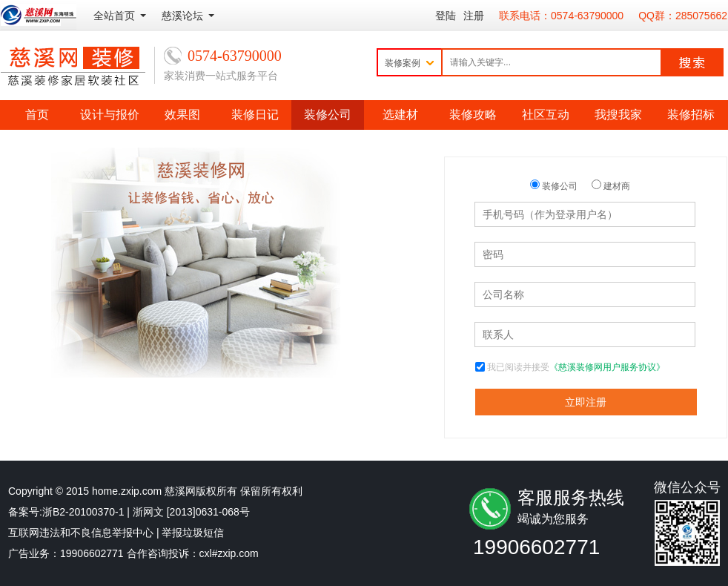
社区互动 (546, 115)
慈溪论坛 (182, 16)
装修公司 (328, 115)
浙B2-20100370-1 (83, 512)
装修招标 (691, 115)
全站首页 (114, 16)
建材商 (611, 186)
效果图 (182, 115)
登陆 (446, 16)
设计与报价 (110, 115)
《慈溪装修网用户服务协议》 (607, 367)
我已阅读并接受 (576, 367)
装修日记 (255, 115)
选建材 (400, 115)
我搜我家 (618, 115)
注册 (474, 16)
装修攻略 (473, 115)
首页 (37, 115)
